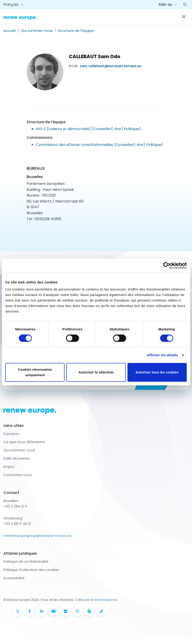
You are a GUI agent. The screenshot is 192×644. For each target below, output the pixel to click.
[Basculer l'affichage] (184, 17)
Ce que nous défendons (24, 442)
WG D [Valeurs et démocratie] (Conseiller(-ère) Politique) (88, 129)
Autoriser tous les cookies (157, 372)
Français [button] (11, 4)
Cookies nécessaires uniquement (35, 372)
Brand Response (104, 600)
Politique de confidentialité (26, 561)
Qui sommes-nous (37, 31)
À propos (11, 434)
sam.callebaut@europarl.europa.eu (111, 66)
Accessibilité (14, 578)
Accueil (10, 31)
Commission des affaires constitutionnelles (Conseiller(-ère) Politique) (99, 145)
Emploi (9, 467)
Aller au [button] (165, 4)
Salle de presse (17, 458)
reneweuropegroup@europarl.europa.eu (38, 536)
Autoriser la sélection (96, 372)
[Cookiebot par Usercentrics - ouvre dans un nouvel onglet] (167, 266)
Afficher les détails (162, 355)
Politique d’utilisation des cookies (31, 570)
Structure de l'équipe (76, 31)
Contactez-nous (18, 475)
